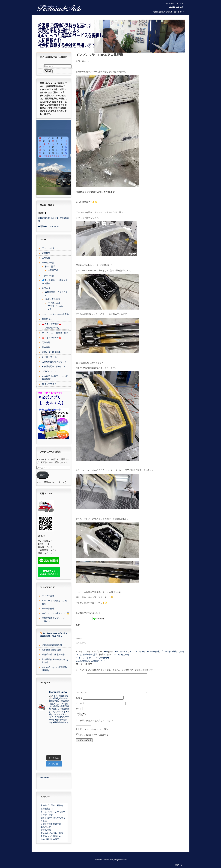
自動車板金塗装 (90, 655)
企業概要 (46, 253)
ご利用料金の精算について (54, 362)
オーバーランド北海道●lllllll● (55, 333)
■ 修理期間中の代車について (55, 366)
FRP (106, 652)
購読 (42, 475)
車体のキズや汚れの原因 (52, 833)
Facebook (45, 778)
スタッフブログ (49, 384)
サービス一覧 (48, 263)
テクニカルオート (138, 652)
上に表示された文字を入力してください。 (95, 724)
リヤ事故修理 (48, 609)
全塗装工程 (53, 270)
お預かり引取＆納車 (51, 352)
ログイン (179, 865)
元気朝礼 (46, 342)
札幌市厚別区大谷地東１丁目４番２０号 (169, 12)
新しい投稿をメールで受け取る (94, 738)
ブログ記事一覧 (52, 328)
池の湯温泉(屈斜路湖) (52, 645)
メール (80, 707)
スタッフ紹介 (48, 276)
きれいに (124, 652)
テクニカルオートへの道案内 (55, 314)
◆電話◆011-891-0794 (49, 226)
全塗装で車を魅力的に (51, 824)
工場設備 (46, 258)
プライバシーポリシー (52, 371)
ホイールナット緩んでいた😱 (56, 613)
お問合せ (46, 288)
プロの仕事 (166, 652)
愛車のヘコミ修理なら (51, 836)
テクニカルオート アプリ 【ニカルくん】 (57, 306)
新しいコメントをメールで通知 (94, 733)
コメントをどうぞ (121, 655)
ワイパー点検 (48, 596)
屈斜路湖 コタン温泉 (52, 650)
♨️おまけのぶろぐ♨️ (52, 338)
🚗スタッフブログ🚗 (52, 324)
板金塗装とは (47, 809)
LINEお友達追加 (52, 299)
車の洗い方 (46, 827)
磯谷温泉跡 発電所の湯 (53, 655)
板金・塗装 (50, 267)
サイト (79, 712)
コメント (81, 696)
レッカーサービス (50, 357)
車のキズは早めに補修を (52, 805)
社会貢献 (46, 347)
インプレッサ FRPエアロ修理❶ (93, 658)
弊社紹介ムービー (50, 319)
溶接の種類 (46, 830)
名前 (79, 702)
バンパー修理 (153, 652)
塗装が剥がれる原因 (50, 839)
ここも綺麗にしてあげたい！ (90, 661)
